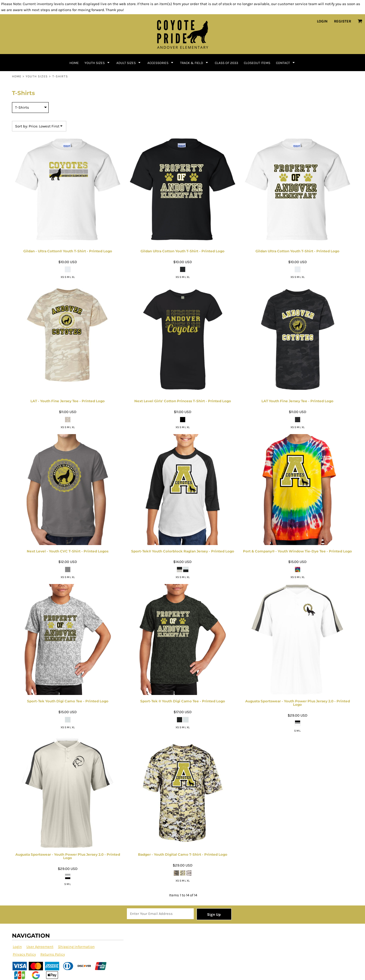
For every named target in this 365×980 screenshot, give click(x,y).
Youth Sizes (37, 76)
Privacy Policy (24, 954)
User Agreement (40, 947)
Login (322, 21)
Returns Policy (53, 954)
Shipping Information (76, 947)
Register (343, 21)
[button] (360, 21)
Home (17, 76)
